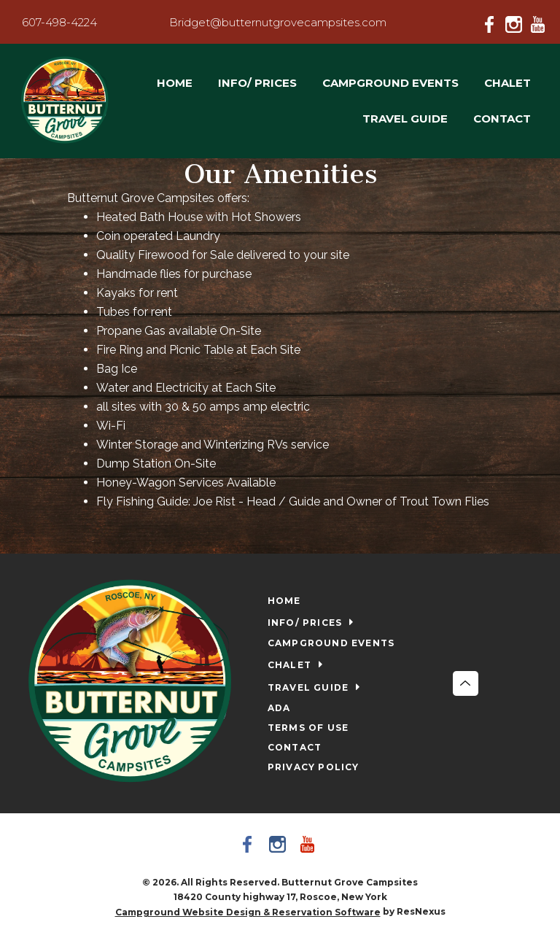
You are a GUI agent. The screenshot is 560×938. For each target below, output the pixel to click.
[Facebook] (494, 22)
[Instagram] (517, 22)
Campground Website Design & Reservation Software (248, 912)
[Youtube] (540, 22)
